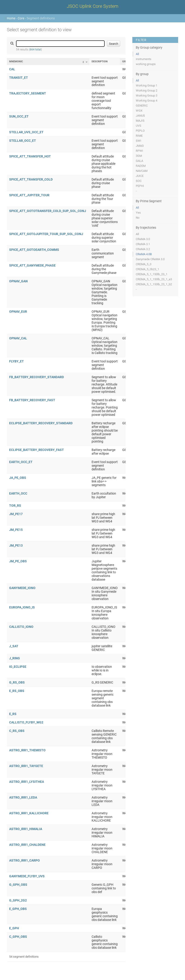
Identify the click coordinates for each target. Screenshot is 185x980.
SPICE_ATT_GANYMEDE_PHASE (32, 265)
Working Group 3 (147, 96)
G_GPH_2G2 (18, 900)
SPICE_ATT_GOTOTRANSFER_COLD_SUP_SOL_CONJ (48, 211)
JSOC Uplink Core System (93, 6)
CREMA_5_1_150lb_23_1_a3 (154, 279)
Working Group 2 (147, 90)
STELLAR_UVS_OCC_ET (26, 132)
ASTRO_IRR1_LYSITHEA (27, 782)
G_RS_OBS (17, 682)
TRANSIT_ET (19, 78)
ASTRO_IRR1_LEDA (23, 797)
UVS (139, 126)
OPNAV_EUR (18, 312)
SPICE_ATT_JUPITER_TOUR (29, 195)
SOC (139, 181)
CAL (12, 69)
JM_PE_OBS (18, 561)
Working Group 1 (147, 85)
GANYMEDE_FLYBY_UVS (27, 876)
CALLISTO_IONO (21, 627)
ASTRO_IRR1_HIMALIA (26, 829)
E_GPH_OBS (18, 909)
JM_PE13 (16, 545)
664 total (35, 50)
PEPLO (140, 131)
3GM (139, 156)
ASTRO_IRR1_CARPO (24, 860)
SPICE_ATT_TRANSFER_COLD (31, 179)
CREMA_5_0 (144, 264)
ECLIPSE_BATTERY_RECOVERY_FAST (37, 450)
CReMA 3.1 (143, 244)
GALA (139, 161)
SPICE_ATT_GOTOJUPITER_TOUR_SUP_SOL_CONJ (46, 234)
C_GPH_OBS (18, 937)
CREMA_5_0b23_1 (147, 269)
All (137, 54)
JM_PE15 (16, 530)
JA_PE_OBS (18, 478)
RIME (139, 136)
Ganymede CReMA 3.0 (150, 259)
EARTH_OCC (18, 493)
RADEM (141, 166)
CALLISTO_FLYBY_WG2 (26, 722)
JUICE (140, 176)
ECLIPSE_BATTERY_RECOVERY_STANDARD (41, 423)
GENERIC (142, 106)
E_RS (13, 714)
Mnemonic (16, 62)
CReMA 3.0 (143, 239)
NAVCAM (142, 171)
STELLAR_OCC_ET (23, 141)
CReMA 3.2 (143, 249)
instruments (144, 59)
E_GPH (14, 928)
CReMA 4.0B (144, 254)
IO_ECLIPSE (18, 667)
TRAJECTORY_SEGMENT (28, 93)
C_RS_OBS (17, 731)
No (138, 218)
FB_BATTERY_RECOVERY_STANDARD (37, 377)
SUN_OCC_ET (19, 116)
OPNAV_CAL (18, 338)
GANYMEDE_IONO (22, 588)
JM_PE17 (16, 514)
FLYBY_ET (16, 361)
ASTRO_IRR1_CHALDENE (27, 845)
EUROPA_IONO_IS (22, 607)
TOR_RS (15, 506)
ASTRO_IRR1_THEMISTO (27, 750)
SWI (139, 141)
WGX (139, 111)
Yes (138, 213)
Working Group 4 (147, 101)
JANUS (140, 116)
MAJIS (140, 121)
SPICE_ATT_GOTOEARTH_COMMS (34, 250)
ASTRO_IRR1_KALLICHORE (29, 813)
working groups (146, 64)
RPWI (139, 151)
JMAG (140, 146)
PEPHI (140, 186)
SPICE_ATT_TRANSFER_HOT (30, 156)
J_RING (15, 658)
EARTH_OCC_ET (21, 462)
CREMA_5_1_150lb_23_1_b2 (154, 284)
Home (11, 18)
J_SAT (14, 646)
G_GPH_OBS (18, 885)
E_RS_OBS (17, 691)
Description (100, 62)
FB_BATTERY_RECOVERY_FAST (32, 400)
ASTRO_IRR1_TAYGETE (26, 766)
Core (21, 18)
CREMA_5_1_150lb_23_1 (152, 274)
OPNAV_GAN (18, 281)
